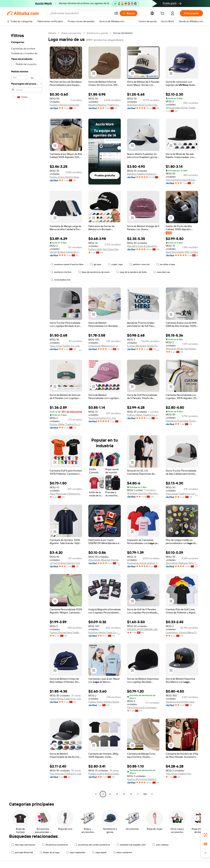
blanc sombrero (123, 852)
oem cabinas (160, 845)
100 (145, 794)
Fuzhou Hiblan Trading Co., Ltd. (66, 424)
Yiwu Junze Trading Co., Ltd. (65, 346)
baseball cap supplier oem (131, 845)
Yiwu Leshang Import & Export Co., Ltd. (182, 180)
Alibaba (52, 33)
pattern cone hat (139, 264)
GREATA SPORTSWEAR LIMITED (143, 629)
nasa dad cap (162, 272)
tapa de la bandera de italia (131, 272)
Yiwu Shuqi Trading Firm (179, 774)
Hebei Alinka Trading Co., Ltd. (65, 699)
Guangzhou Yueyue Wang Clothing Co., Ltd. (182, 632)
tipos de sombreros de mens (94, 272)
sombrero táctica (61, 272)
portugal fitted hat (22, 852)
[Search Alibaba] (81, 13)
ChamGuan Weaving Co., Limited (105, 346)
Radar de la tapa (50, 852)
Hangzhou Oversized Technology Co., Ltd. (182, 421)
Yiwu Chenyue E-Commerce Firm (143, 707)
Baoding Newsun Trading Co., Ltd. (105, 105)
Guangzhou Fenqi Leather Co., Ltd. (143, 563)
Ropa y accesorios (71, 33)
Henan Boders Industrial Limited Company (66, 252)
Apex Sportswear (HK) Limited (182, 252)
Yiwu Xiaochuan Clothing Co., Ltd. (66, 494)
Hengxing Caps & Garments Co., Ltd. (143, 246)
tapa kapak (99, 852)
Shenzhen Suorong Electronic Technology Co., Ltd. (143, 493)
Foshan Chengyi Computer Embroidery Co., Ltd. (66, 105)
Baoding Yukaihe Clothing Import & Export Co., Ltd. (143, 174)
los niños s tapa (166, 264)
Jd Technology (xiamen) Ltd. (65, 563)
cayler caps (115, 264)
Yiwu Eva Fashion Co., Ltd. (102, 418)
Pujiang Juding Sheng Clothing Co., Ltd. (105, 774)
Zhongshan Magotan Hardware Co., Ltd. (105, 560)
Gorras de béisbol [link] (123, 33)
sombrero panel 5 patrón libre (67, 264)
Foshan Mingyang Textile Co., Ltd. (143, 346)
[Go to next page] (152, 794)
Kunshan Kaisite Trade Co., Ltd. (105, 632)
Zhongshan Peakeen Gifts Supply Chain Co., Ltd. (182, 563)
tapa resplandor (76, 852)
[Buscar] (129, 13)
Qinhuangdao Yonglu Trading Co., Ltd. (182, 108)
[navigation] (27, 414)
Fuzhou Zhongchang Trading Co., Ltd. (66, 632)
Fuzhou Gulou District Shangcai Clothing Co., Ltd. (66, 177)
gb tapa (96, 264)
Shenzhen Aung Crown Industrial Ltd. (143, 105)
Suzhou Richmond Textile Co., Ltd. (143, 779)
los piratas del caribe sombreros (92, 845)
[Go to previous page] (96, 794)
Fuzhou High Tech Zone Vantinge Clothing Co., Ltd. (105, 249)
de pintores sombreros (55, 845)
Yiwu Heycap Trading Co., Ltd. (66, 774)
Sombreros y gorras (97, 33)
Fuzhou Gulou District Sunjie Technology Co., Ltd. (105, 702)
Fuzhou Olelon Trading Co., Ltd (143, 415)
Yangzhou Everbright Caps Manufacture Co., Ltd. (182, 702)
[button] (116, 13)
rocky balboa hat (61, 280)
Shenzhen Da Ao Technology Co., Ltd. (182, 349)
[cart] (163, 14)
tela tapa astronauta (23, 845)
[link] (205, 835)
